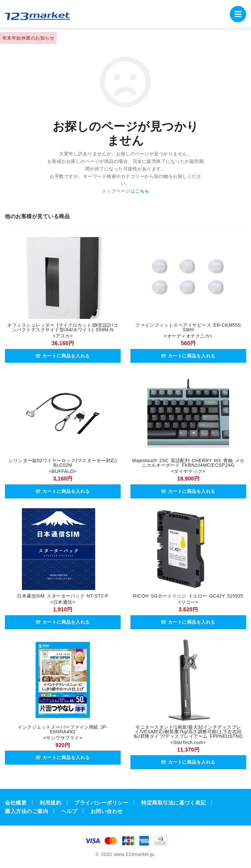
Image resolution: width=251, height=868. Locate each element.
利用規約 (50, 803)
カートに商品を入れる (63, 356)
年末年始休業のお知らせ (28, 38)
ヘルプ (69, 811)
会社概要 (16, 803)
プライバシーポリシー (101, 803)
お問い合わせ (107, 811)
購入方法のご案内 (26, 811)
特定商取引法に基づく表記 (174, 803)
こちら (142, 191)
